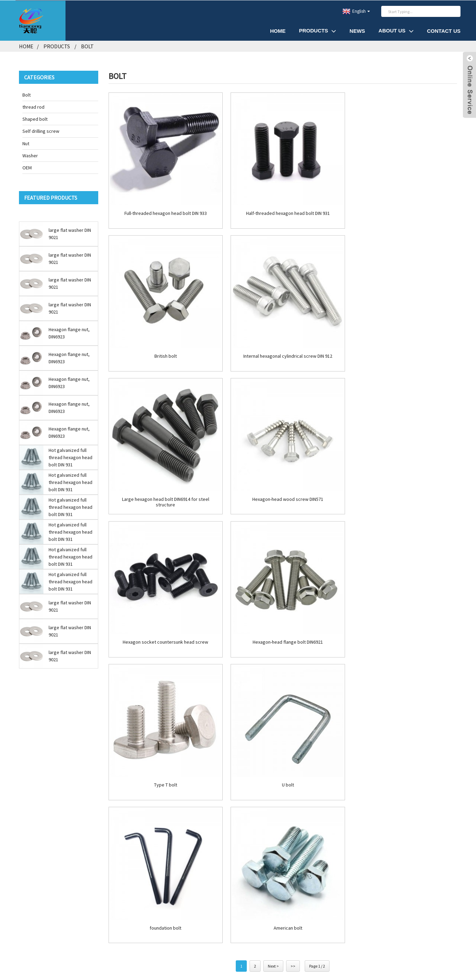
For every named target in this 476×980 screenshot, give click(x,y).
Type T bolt (402, 488)
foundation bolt (283, 628)
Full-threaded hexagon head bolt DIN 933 (164, 209)
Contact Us (444, 31)
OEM (27, 167)
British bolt (402, 209)
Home (278, 31)
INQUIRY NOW (90, 832)
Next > (273, 666)
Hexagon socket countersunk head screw (164, 488)
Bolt (87, 46)
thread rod (33, 107)
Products (317, 31)
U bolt (164, 628)
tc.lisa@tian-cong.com (82, 794)
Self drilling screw (41, 131)
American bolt (402, 628)
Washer (30, 155)
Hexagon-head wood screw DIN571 (402, 349)
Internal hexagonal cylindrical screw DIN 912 (164, 349)
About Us (396, 31)
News (357, 31)
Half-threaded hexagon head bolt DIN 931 (283, 209)
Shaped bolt (35, 119)
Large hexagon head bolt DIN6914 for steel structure (283, 352)
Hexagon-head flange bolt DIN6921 (283, 488)
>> (293, 666)
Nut (26, 143)
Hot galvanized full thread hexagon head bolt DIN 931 (70, 457)
